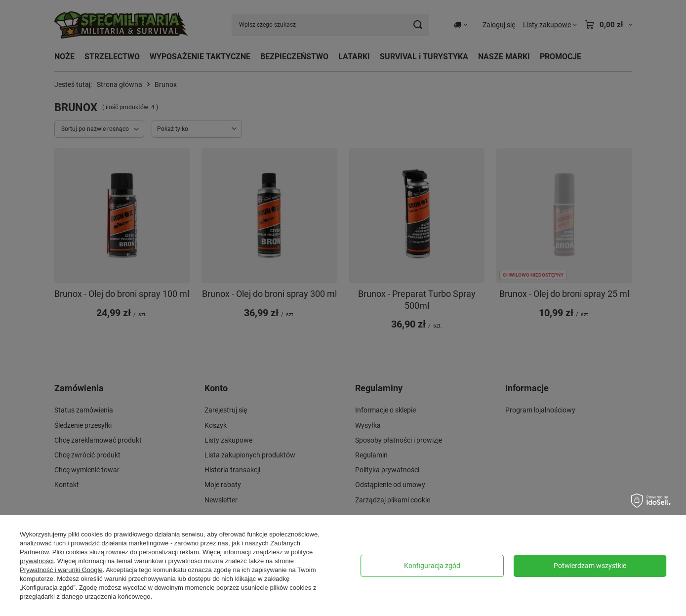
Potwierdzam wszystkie (590, 566)
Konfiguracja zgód (432, 566)
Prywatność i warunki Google (61, 570)
